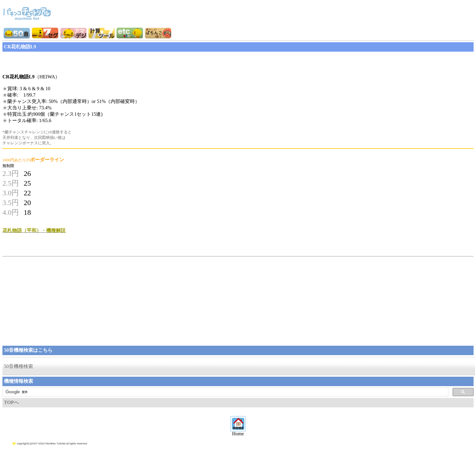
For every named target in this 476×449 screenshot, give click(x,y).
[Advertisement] (51, 61)
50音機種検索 (19, 366)
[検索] (225, 392)
